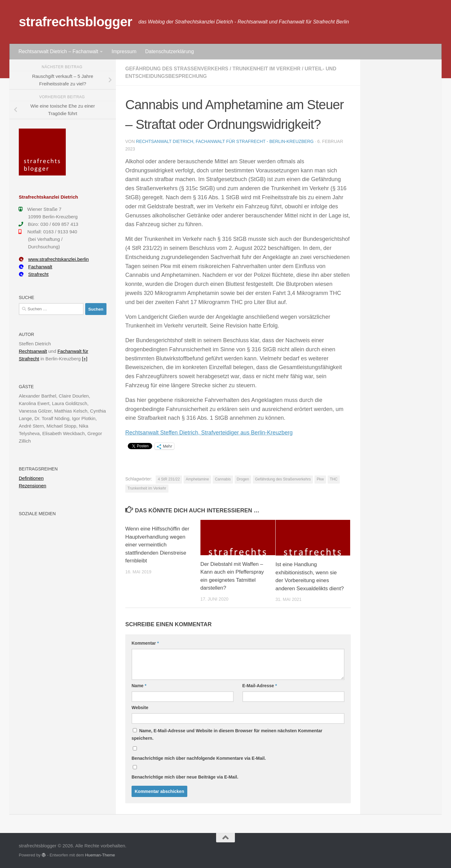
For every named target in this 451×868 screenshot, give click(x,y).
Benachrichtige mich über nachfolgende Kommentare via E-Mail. (199, 758)
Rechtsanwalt (33, 351)
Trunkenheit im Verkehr (268, 69)
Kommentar (145, 643)
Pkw (320, 479)
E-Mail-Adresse (260, 686)
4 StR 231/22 (169, 479)
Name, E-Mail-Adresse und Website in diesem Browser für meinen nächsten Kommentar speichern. (227, 734)
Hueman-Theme (100, 855)
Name (139, 686)
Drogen (243, 479)
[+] (85, 359)
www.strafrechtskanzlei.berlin (54, 259)
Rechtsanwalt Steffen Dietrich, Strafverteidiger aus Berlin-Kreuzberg (210, 433)
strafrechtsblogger (75, 22)
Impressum (124, 51)
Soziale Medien (37, 514)
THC (334, 479)
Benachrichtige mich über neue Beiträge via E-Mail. (185, 777)
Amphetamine (197, 479)
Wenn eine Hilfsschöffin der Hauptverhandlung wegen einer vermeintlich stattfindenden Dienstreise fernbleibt (158, 545)
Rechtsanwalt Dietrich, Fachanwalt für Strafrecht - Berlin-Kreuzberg (225, 141)
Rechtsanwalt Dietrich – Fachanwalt (58, 51)
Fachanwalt (36, 267)
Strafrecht (34, 274)
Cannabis (223, 479)
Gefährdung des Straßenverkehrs (177, 69)
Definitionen (31, 478)
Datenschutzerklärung (169, 51)
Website (140, 708)
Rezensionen (33, 486)
